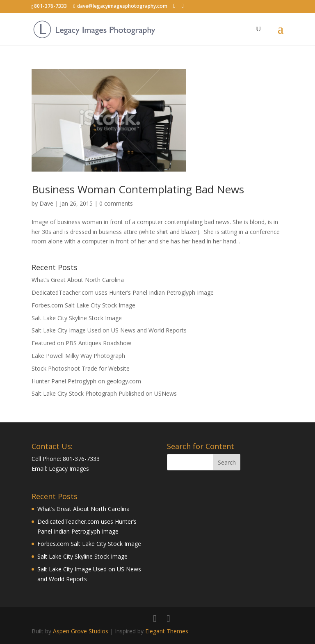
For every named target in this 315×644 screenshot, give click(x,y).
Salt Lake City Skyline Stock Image (77, 318)
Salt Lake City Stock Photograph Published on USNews (104, 393)
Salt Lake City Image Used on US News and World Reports (109, 330)
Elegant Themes (167, 631)
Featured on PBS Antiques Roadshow (81, 343)
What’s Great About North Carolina (78, 280)
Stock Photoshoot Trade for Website (81, 368)
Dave (46, 203)
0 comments (116, 203)
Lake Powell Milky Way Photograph (78, 356)
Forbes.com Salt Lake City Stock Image (83, 305)
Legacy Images (69, 469)
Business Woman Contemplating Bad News (138, 189)
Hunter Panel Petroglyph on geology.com (86, 381)
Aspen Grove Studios (81, 631)
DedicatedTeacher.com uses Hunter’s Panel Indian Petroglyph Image (123, 292)
